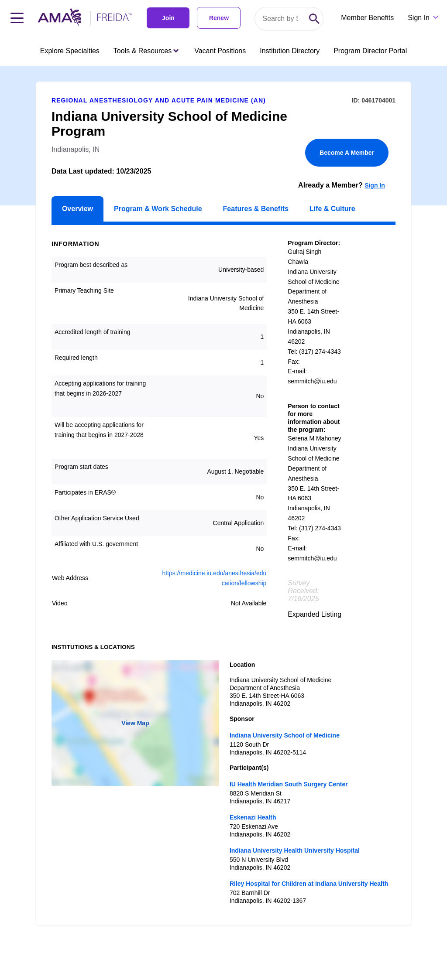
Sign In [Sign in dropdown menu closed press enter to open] (419, 18)
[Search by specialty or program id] (280, 19)
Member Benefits (367, 18)
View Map (135, 723)
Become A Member (347, 153)
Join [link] (168, 18)
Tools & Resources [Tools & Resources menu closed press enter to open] (146, 51)
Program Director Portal (370, 51)
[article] (223, 496)
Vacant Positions (220, 51)
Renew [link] (219, 18)
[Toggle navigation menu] (17, 18)
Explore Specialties (70, 51)
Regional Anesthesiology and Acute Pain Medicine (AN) (159, 100)
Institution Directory (290, 51)
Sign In (375, 185)
